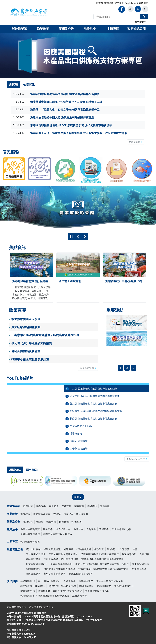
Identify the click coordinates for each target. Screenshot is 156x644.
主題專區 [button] (113, 29)
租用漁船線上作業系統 (33, 586)
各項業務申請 (28, 581)
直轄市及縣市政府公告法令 (58, 534)
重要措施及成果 (42, 514)
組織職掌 (69, 549)
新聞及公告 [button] (66, 29)
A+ (145, 9)
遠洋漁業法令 (63, 529)
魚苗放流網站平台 (124, 586)
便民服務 (12, 581)
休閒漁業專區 (86, 586)
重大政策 (25, 514)
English (129, 3)
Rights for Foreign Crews (62, 586)
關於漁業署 (14, 506)
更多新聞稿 (135, 142)
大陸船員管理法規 (30, 534)
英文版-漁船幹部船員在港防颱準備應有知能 (93, 404)
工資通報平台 (80, 596)
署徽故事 (41, 506)
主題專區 (12, 542)
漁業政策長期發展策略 (76, 514)
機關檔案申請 (28, 591)
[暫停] (71, 237)
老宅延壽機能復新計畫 (26, 351)
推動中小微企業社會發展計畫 (30, 359)
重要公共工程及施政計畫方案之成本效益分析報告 (102, 564)
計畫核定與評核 (140, 564)
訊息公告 (28, 522)
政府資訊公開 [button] (136, 29)
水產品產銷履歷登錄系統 (110, 581)
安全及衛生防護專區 (55, 574)
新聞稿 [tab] (14, 84)
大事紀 (57, 514)
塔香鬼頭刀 (76, 434)
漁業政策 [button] (43, 29)
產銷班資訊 (69, 581)
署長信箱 (138, 3)
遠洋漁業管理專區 (30, 542)
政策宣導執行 (129, 554)
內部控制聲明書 (70, 559)
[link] (78, 56)
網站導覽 (109, 3)
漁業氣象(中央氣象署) (71, 522)
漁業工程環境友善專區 (81, 574)
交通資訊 (105, 506)
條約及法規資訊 (52, 549)
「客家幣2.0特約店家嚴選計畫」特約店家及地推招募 (45, 335)
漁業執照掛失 (86, 581)
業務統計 (112, 549)
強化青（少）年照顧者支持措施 (32, 343)
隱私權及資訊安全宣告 (41, 607)
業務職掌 (79, 506)
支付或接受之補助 (36, 554)
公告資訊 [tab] (29, 84)
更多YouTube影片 (136, 459)
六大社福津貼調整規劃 (26, 327)
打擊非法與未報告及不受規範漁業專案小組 (49, 564)
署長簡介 (54, 506)
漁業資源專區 (139, 569)
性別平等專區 (51, 559)
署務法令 (104, 529)
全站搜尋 (144, 17)
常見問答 (119, 3)
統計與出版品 (33, 549)
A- (130, 9)
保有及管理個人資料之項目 (63, 554)
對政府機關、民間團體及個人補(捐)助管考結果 (103, 569)
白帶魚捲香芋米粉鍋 (81, 426)
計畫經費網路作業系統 (97, 591)
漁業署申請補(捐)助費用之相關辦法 (100, 554)
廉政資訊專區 (33, 574)
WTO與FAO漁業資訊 (49, 581)
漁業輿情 (51, 522)
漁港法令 (78, 529)
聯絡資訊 (92, 506)
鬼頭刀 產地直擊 (79, 441)
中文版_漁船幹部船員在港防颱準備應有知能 (93, 389)
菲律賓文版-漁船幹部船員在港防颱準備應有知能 (96, 411)
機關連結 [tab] (15, 470)
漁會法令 (91, 529)
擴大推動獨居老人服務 (26, 319)
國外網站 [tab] (32, 470)
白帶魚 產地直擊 (79, 448)
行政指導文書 (84, 549)
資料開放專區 (33, 559)
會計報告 (144, 554)
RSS (146, 3)
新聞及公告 (14, 522)
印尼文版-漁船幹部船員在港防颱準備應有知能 (95, 396)
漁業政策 (12, 514)
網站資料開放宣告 (16, 607)
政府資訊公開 (15, 549)
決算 (135, 549)
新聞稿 (40, 522)
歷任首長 (66, 506)
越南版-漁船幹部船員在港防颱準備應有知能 (93, 419)
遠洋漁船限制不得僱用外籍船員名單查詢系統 (45, 596)
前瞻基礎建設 (33, 569)
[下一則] (85, 237)
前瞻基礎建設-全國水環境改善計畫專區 (102, 559)
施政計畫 (99, 549)
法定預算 (125, 549)
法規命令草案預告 (122, 529)
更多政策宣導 (87, 368)
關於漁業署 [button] (19, 29)
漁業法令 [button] (90, 29)
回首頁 (100, 3)
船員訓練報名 (104, 586)
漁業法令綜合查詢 (30, 529)
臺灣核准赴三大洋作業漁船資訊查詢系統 (60, 591)
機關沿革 (28, 506)
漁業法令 (12, 529)
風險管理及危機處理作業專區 (59, 569)
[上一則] (78, 237)
